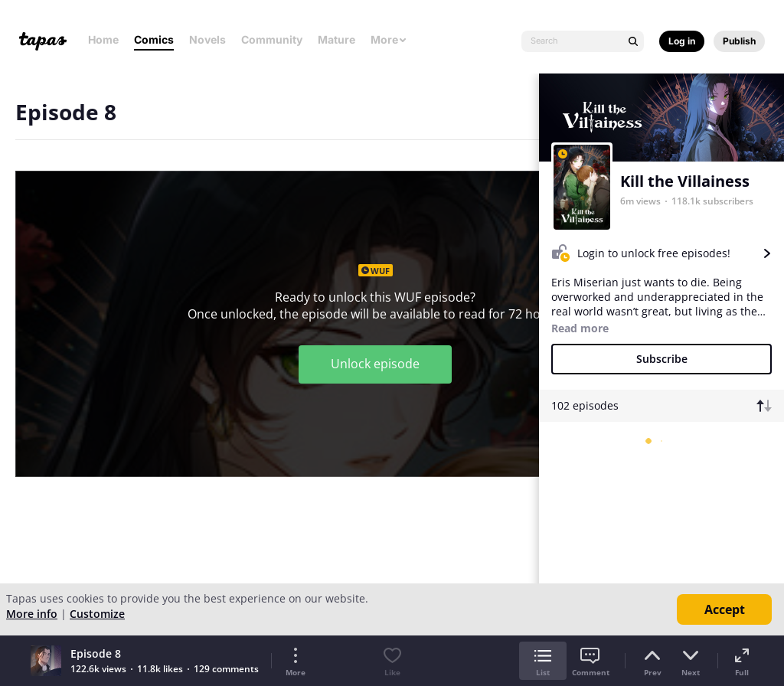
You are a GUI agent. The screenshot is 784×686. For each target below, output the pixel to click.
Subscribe (662, 359)
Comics (154, 39)
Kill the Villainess (685, 181)
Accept (725, 609)
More (389, 39)
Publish (739, 41)
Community (272, 39)
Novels (207, 39)
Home (103, 39)
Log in (682, 41)
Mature (336, 39)
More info (32, 614)
